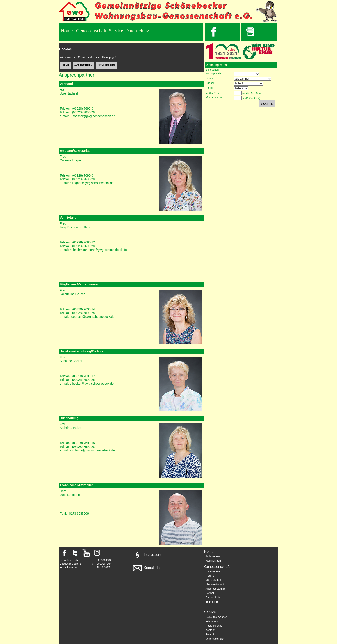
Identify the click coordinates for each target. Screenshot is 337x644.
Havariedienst (214, 626)
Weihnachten (213, 561)
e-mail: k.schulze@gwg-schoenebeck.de (87, 450)
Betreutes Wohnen (216, 617)
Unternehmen (214, 571)
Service (116, 31)
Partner (210, 593)
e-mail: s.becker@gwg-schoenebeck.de (87, 384)
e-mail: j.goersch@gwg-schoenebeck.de (87, 317)
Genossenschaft (91, 31)
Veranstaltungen (215, 639)
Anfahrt (210, 634)
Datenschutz (137, 31)
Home (67, 31)
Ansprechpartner (215, 589)
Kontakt (210, 630)
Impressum (147, 555)
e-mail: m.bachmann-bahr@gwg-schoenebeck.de (93, 250)
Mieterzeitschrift (215, 585)
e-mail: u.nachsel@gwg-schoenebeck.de (87, 116)
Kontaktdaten (148, 568)
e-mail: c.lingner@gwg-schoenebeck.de (87, 183)
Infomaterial (212, 621)
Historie (210, 576)
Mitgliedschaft (214, 580)
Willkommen (213, 556)
